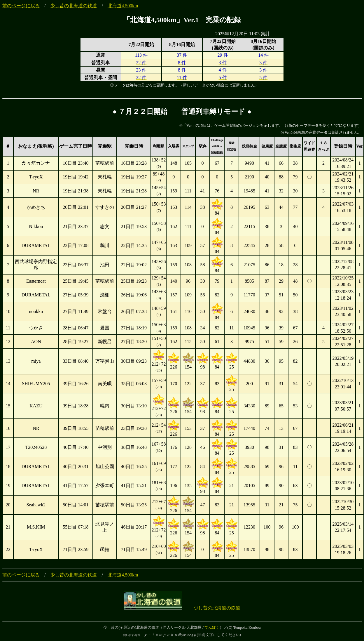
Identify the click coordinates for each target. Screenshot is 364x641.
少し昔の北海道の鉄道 (73, 6)
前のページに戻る (21, 6)
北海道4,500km (123, 6)
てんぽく (212, 627)
